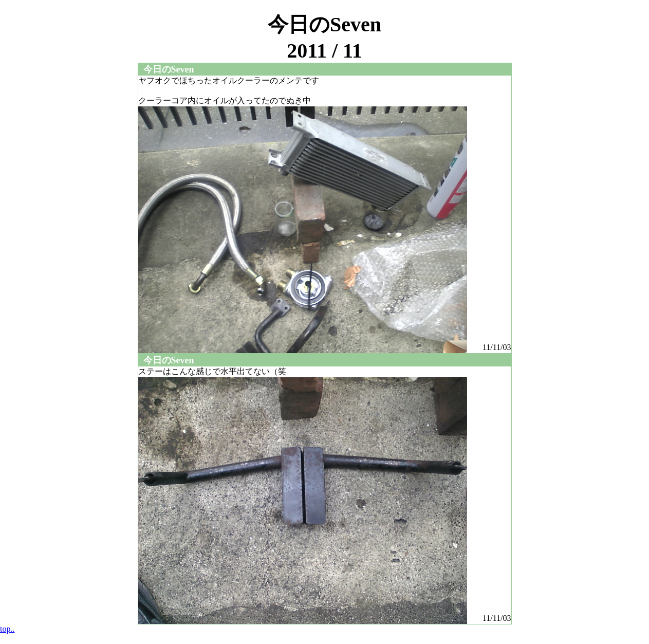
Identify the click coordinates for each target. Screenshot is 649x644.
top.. (7, 629)
